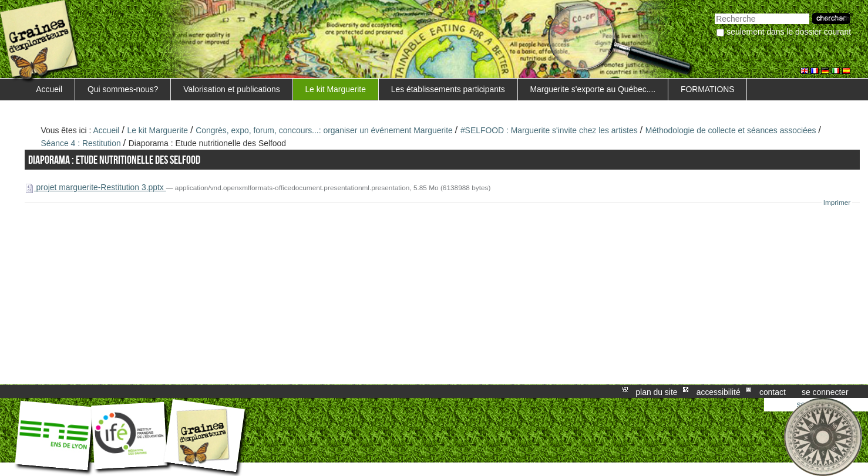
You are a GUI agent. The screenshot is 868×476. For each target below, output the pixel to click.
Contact (773, 391)
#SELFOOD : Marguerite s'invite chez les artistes (549, 130)
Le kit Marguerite (335, 89)
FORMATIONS (708, 89)
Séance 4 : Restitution (81, 143)
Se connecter (825, 391)
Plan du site (656, 391)
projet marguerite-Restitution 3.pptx (95, 187)
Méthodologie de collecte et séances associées (731, 130)
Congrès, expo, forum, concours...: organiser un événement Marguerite (324, 130)
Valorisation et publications (231, 89)
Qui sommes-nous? (123, 89)
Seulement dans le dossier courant (789, 32)
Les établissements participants (448, 89)
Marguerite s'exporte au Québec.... (593, 89)
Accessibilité (719, 391)
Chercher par (714, 12)
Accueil (49, 89)
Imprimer (837, 202)
